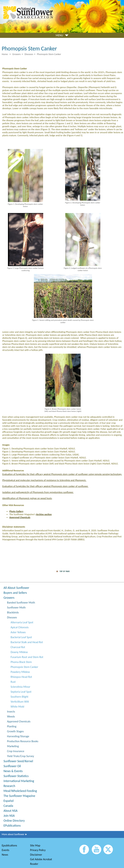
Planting (12, 726)
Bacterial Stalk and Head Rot (27, 642)
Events (5, 850)
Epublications (9, 845)
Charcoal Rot (18, 647)
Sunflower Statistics (16, 776)
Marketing (13, 746)
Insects (11, 712)
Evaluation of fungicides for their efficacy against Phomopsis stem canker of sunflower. (45, 486)
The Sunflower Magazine (19, 796)
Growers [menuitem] (17, 54)
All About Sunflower (16, 588)
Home (5, 54)
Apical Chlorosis (20, 627)
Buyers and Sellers (15, 593)
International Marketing (19, 781)
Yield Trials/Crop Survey (21, 756)
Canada (8, 806)
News (5, 855)
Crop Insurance (16, 751)
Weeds (11, 716)
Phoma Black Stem (21, 662)
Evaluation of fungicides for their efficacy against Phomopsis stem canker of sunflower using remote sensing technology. (62, 474)
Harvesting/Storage (18, 736)
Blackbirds (13, 612)
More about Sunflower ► (14, 834)
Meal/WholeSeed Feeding (20, 791)
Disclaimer (36, 855)
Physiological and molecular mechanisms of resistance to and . (44, 480)
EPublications (12, 826)
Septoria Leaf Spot (21, 692)
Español (9, 801)
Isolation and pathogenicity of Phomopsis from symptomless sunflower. (38, 492)
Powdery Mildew (20, 672)
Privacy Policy (38, 850)
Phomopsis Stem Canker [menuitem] (49, 54)
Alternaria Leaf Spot (22, 622)
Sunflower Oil (12, 766)
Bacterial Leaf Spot (21, 637)
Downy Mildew (19, 652)
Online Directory (14, 821)
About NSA (10, 811)
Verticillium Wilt (20, 702)
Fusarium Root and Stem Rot (27, 657)
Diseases (12, 617)
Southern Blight (19, 697)
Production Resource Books (23, 741)
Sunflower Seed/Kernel (18, 761)
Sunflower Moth (16, 607)
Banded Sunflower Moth (21, 603)
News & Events (13, 771)
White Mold (17, 707)
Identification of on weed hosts (27, 498)
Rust (13, 682)
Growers (9, 598)
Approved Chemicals (19, 721)
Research (9, 786)
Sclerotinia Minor (20, 687)
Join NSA (9, 816)
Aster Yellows (18, 632)
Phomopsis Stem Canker (24, 667)
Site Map (35, 845)
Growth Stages (15, 731)
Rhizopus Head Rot (21, 677)
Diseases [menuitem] (29, 54)
